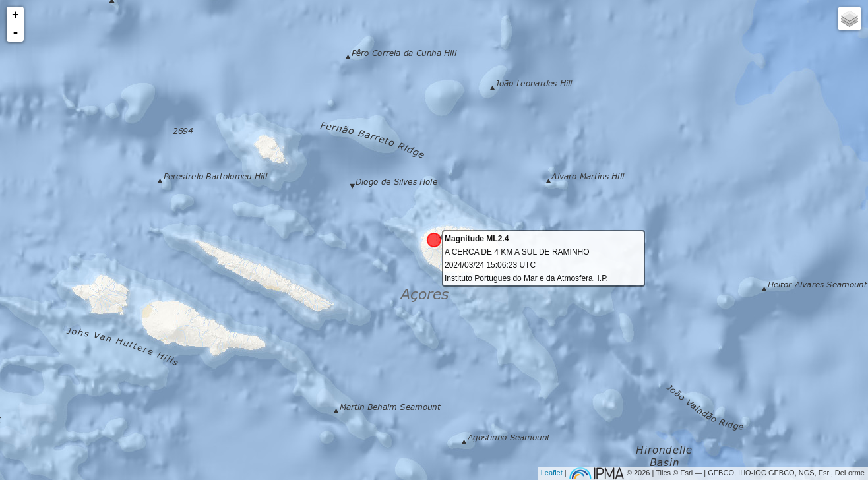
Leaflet (552, 473)
